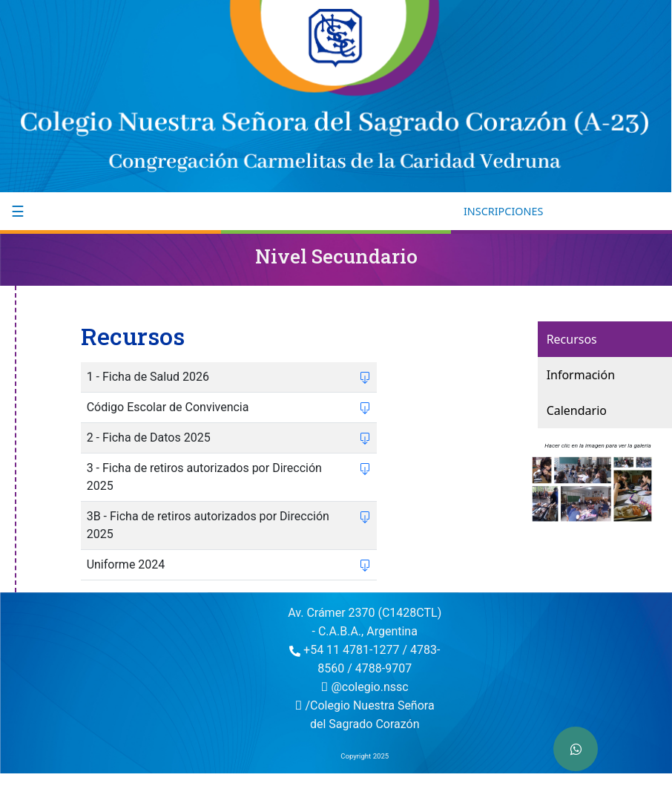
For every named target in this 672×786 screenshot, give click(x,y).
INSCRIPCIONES (503, 211)
